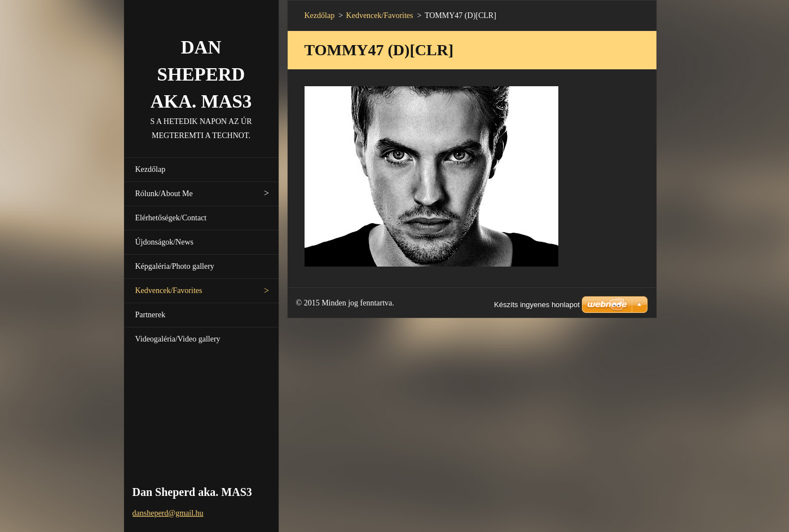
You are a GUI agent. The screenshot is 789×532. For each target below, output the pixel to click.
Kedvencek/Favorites (169, 291)
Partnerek (151, 315)
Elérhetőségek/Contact (171, 218)
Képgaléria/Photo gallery (175, 266)
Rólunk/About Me (164, 194)
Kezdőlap (151, 169)
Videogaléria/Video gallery (178, 339)
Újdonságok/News (164, 242)
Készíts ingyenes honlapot (537, 305)
